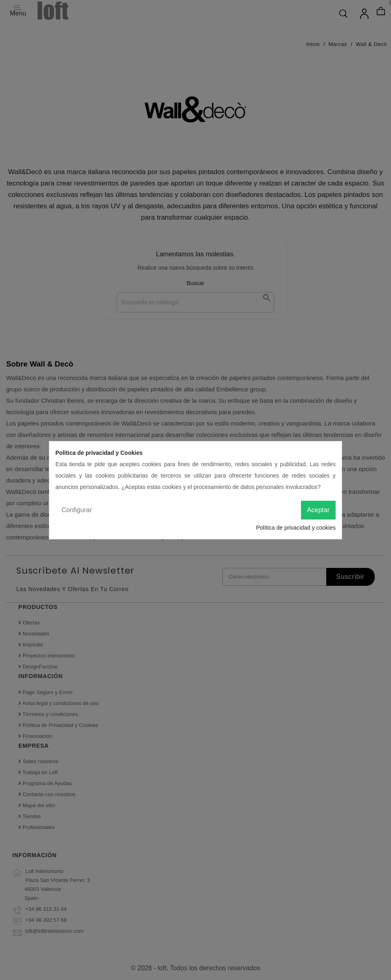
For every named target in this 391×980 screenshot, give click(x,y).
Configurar (77, 510)
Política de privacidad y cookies (296, 528)
